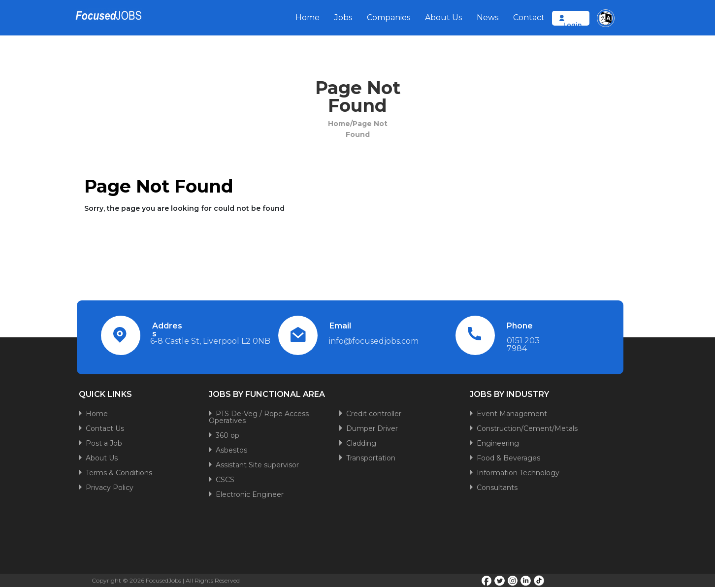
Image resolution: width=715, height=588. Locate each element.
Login (572, 25)
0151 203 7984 (523, 344)
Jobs (343, 17)
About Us (443, 17)
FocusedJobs (163, 580)
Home (308, 17)
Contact (529, 17)
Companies (389, 17)
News (487, 17)
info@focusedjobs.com (374, 341)
